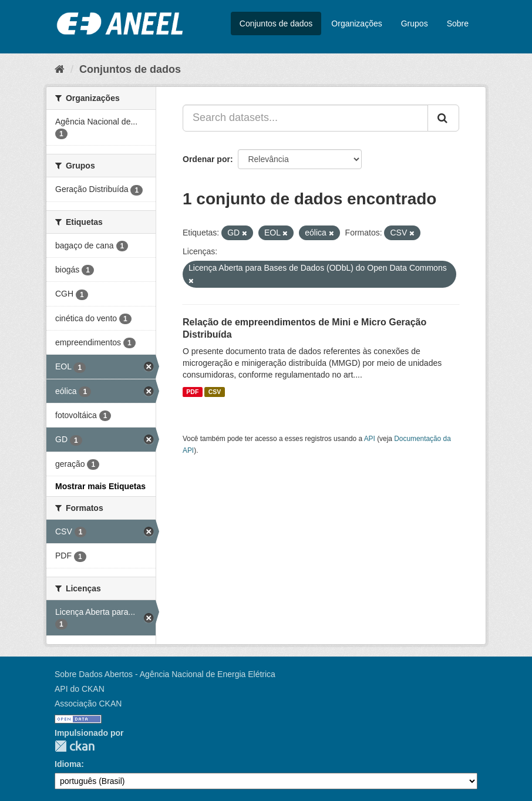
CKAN (75, 746)
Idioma (68, 764)
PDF (192, 392)
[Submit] (443, 118)
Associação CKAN (88, 704)
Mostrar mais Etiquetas (100, 486)
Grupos (415, 23)
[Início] (60, 69)
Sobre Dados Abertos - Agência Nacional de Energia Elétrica (165, 674)
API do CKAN (80, 689)
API (370, 439)
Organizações (356, 23)
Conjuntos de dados (276, 23)
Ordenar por (206, 159)
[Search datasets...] (305, 118)
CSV (215, 392)
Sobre (458, 23)
